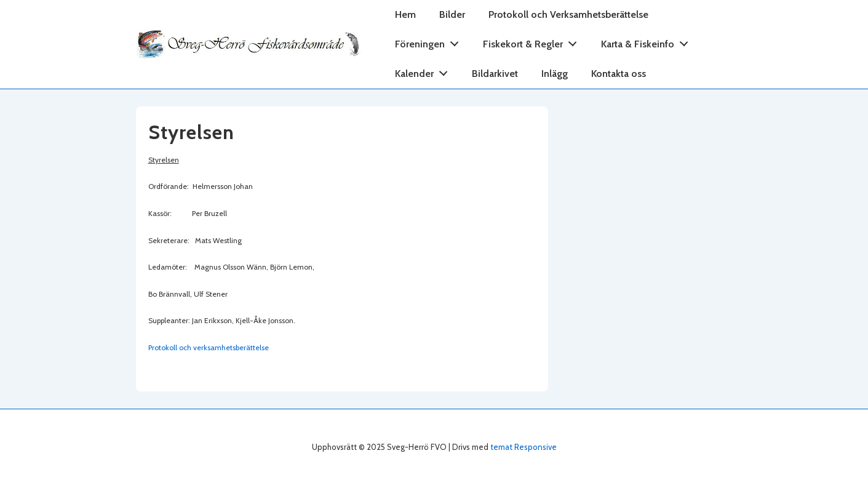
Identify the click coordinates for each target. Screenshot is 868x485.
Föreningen (430, 42)
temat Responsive (524, 447)
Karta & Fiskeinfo (648, 42)
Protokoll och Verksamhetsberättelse (568, 14)
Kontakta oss (619, 74)
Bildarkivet (495, 74)
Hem (405, 14)
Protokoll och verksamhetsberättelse (209, 347)
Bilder (452, 14)
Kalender (425, 71)
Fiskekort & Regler (533, 42)
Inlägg (555, 74)
